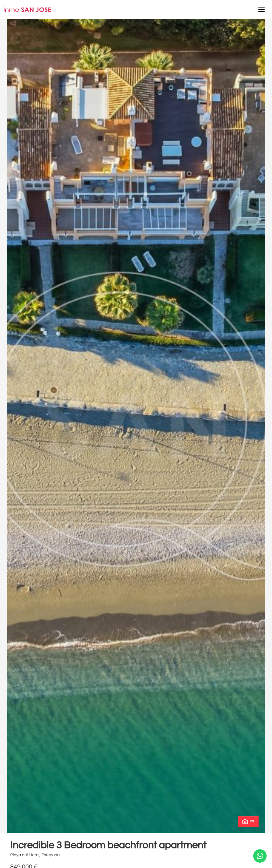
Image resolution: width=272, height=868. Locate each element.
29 (248, 822)
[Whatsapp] (260, 856)
